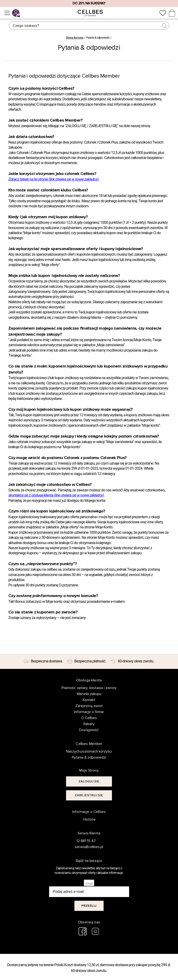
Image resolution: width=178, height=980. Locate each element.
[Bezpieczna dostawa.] (43, 661)
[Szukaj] (89, 26)
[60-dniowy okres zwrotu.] (132, 661)
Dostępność (89, 730)
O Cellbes (89, 718)
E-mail (89, 884)
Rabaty (89, 724)
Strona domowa (75, 38)
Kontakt (89, 700)
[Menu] (7, 13)
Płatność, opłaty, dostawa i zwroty (89, 688)
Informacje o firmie (89, 712)
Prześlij (89, 906)
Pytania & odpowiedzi (89, 757)
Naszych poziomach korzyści (89, 751)
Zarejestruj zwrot (89, 706)
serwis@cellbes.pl (86, 847)
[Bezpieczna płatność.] (87, 661)
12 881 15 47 (86, 841)
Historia (89, 819)
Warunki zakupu (89, 694)
